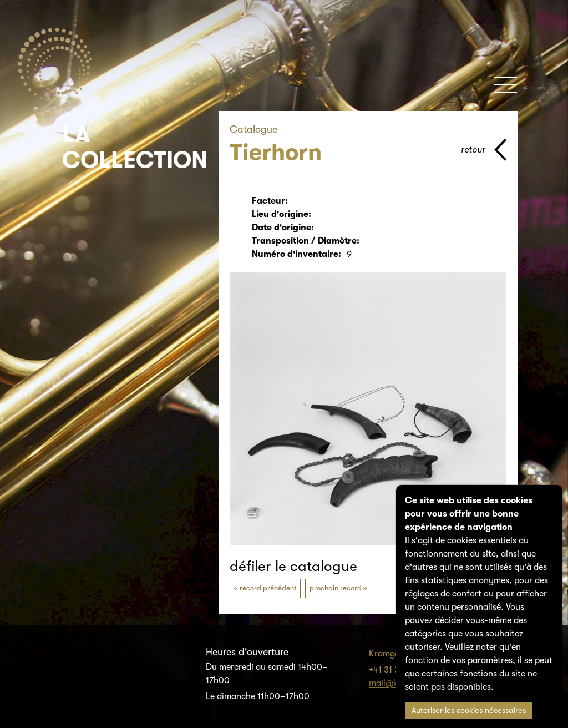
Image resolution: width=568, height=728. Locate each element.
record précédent (268, 588)
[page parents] (484, 150)
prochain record (336, 588)
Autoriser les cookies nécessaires (469, 711)
